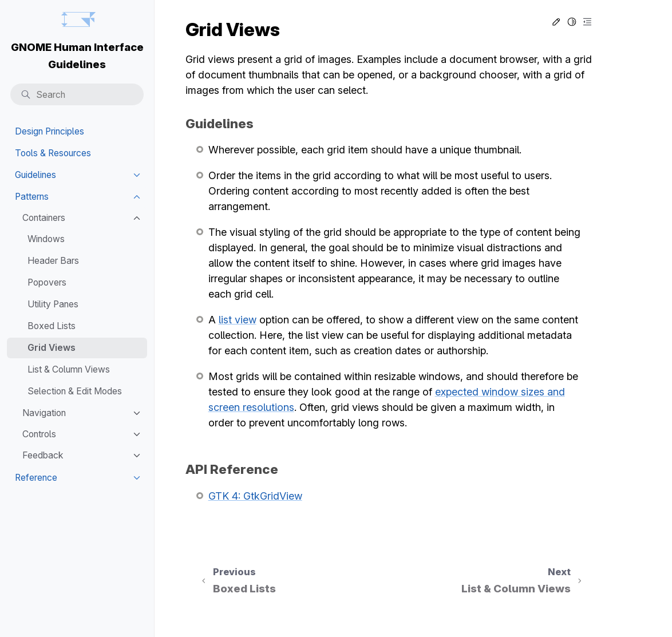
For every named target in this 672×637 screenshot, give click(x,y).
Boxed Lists (52, 326)
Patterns (32, 197)
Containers (44, 218)
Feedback (43, 455)
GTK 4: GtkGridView (255, 496)
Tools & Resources (53, 153)
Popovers (47, 282)
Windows (46, 239)
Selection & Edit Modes (75, 391)
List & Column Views (69, 369)
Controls (39, 434)
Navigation (44, 413)
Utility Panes (53, 304)
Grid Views (52, 348)
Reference (36, 478)
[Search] (77, 95)
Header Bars (53, 261)
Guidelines (35, 175)
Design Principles (50, 131)
